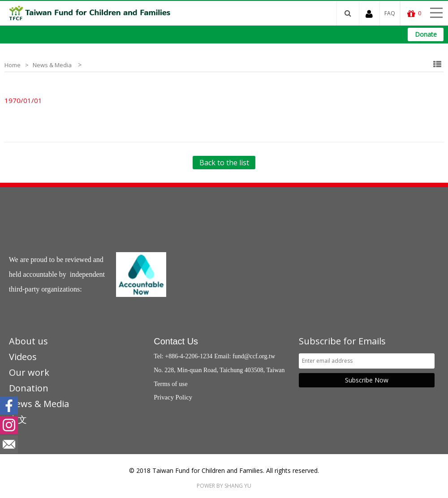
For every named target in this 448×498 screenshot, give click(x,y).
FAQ (390, 13)
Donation (29, 388)
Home (13, 65)
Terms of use (171, 384)
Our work (29, 372)
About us (28, 341)
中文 (18, 419)
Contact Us (176, 341)
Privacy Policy (173, 397)
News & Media (52, 65)
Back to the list (224, 163)
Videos (23, 357)
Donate (426, 34)
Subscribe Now (367, 380)
